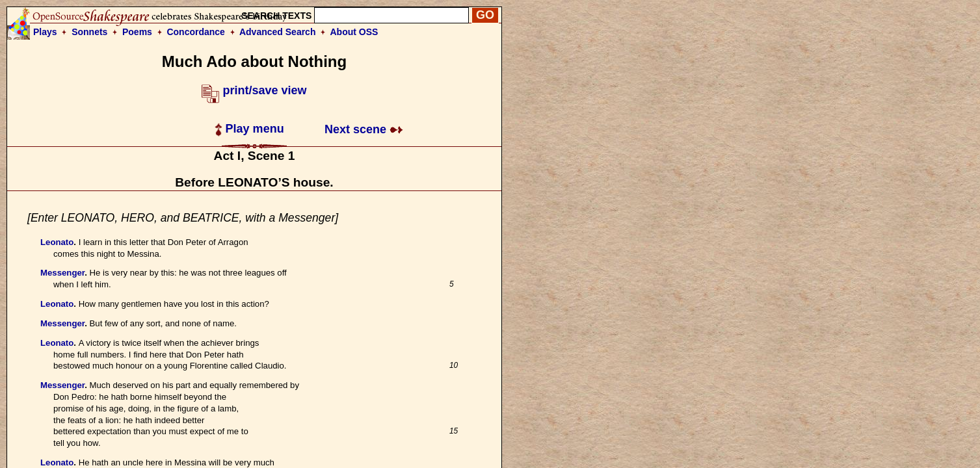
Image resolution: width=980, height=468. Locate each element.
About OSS (354, 32)
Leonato (57, 242)
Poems (137, 32)
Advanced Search (278, 32)
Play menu (249, 129)
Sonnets (89, 32)
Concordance (195, 32)
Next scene (364, 129)
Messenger (62, 273)
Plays (45, 32)
